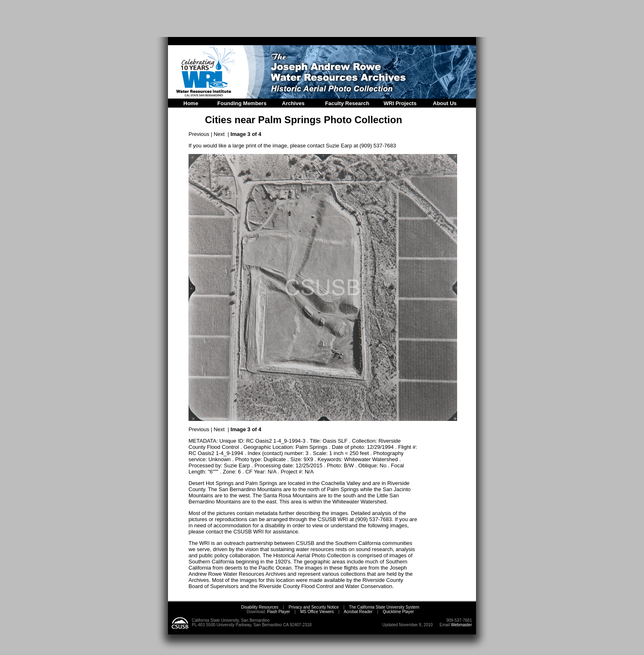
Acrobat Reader (358, 612)
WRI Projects (400, 103)
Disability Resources (260, 607)
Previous (199, 134)
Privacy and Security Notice (314, 607)
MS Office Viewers (317, 612)
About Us (445, 103)
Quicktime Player (398, 612)
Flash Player (278, 612)
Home (191, 103)
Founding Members (242, 103)
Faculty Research (347, 103)
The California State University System (384, 607)
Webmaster (461, 625)
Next (219, 134)
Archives (293, 103)
